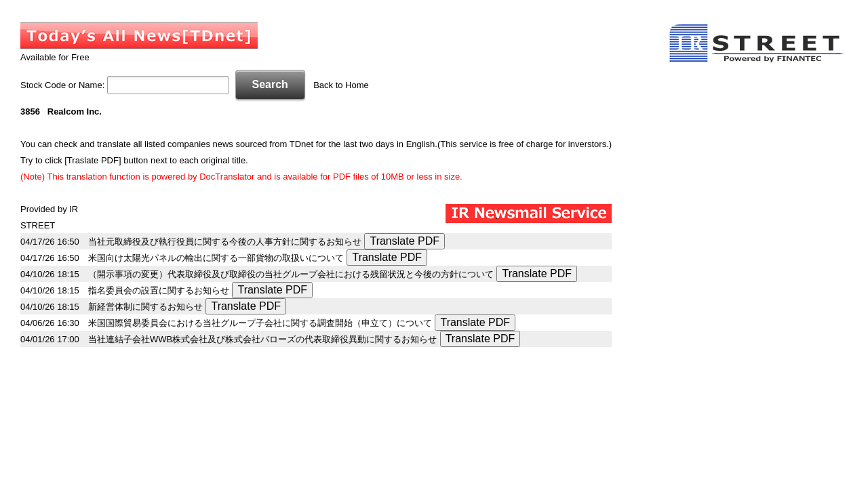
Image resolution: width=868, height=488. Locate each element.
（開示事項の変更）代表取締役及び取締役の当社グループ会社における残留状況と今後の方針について (291, 274)
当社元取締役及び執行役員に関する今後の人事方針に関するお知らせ (225, 242)
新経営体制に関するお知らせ (145, 307)
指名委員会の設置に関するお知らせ (159, 290)
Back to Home (341, 85)
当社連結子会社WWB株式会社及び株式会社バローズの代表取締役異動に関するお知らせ (262, 339)
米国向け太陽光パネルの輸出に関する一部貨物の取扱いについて (216, 258)
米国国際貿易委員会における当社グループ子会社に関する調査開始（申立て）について (260, 323)
